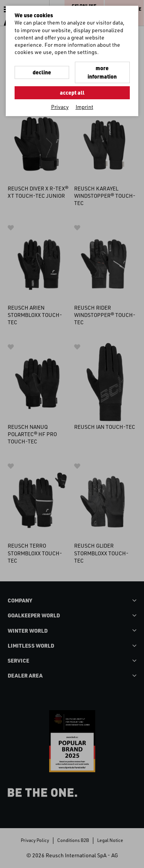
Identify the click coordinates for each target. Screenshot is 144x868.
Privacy (60, 107)
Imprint (84, 107)
